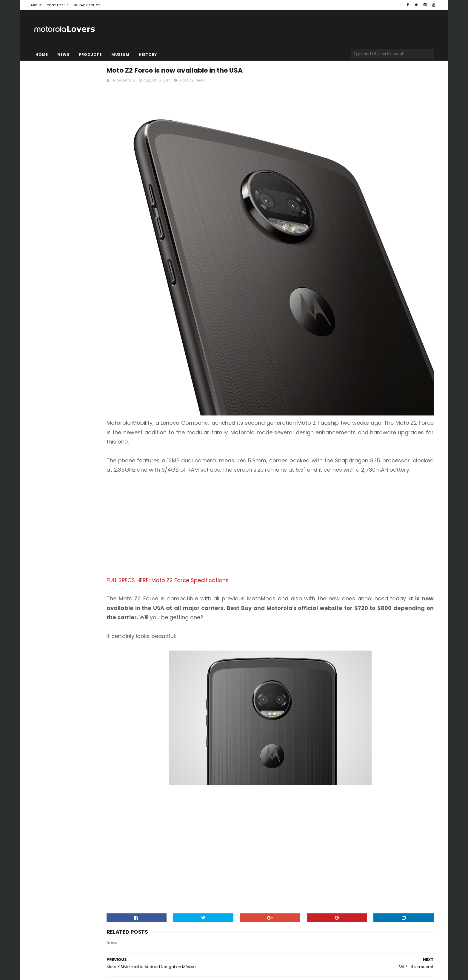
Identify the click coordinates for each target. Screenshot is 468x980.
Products (90, 55)
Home (42, 55)
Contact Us (58, 5)
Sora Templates (68, 958)
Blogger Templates (107, 958)
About (36, 5)
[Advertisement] (302, 469)
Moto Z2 (253, 83)
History (148, 55)
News (63, 55)
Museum (120, 55)
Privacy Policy (87, 5)
